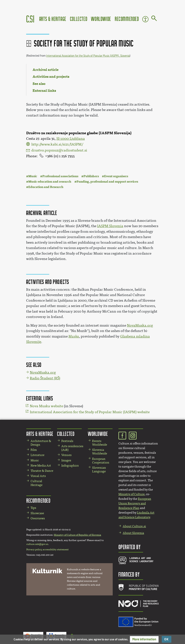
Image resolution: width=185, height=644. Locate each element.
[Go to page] (154, 19)
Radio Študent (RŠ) (45, 378)
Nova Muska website (46, 406)
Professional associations (60, 176)
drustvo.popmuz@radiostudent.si (59, 150)
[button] (144, 639)
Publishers (91, 176)
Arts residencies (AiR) (72, 448)
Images (66, 460)
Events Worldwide (100, 443)
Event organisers (116, 176)
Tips (33, 508)
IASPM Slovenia (110, 226)
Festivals (67, 441)
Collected (79, 19)
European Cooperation (101, 461)
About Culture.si (134, 526)
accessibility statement (56, 550)
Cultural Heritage (37, 483)
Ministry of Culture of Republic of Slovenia (77, 535)
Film (34, 450)
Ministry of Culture (132, 494)
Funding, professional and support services (107, 182)
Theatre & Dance (42, 471)
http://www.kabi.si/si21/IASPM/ (57, 144)
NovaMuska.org (140, 325)
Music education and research (50, 182)
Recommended (127, 19)
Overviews (38, 518)
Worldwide (101, 19)
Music (33, 176)
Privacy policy (34, 550)
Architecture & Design (41, 443)
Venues (66, 455)
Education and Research (46, 187)
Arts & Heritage (53, 19)
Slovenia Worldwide (100, 452)
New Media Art (41, 466)
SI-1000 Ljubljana (71, 139)
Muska (74, 336)
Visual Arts (38, 476)
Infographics (70, 466)
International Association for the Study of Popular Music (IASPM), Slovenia (88, 56)
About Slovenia (133, 533)
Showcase (37, 513)
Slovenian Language (99, 469)
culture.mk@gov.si (37, 544)
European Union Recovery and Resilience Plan (135, 503)
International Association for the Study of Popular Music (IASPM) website (90, 412)
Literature (37, 455)
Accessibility (145, 19)
